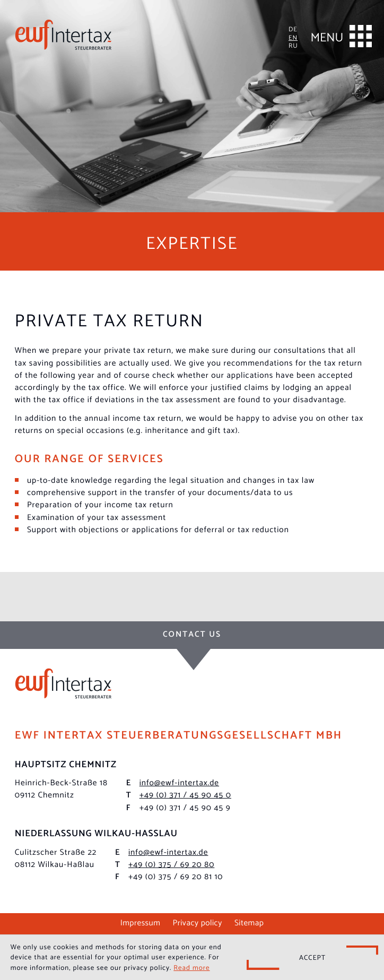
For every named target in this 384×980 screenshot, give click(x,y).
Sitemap (249, 922)
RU (293, 45)
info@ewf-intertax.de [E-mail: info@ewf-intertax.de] (179, 782)
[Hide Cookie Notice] (312, 958)
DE (293, 28)
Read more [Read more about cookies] (191, 967)
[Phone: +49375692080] (171, 864)
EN (293, 37)
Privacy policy (198, 922)
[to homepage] (63, 35)
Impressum (141, 922)
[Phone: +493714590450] (185, 795)
